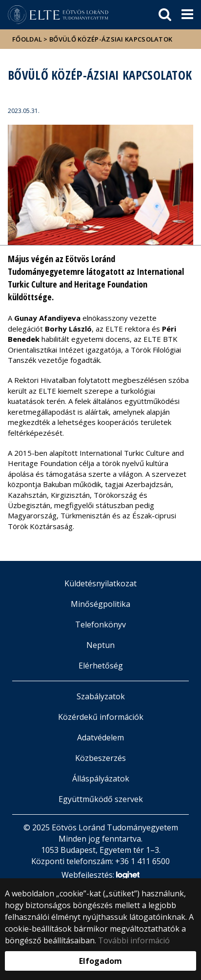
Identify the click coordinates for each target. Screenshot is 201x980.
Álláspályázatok (101, 779)
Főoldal (28, 39)
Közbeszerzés (100, 758)
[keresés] (165, 15)
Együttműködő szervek (101, 799)
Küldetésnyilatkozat (100, 583)
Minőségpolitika (100, 604)
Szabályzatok (101, 696)
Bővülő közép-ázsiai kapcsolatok (111, 39)
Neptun (100, 645)
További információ (134, 940)
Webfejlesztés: (100, 876)
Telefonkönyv (100, 624)
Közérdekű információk (101, 717)
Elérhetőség (101, 666)
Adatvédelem (100, 737)
